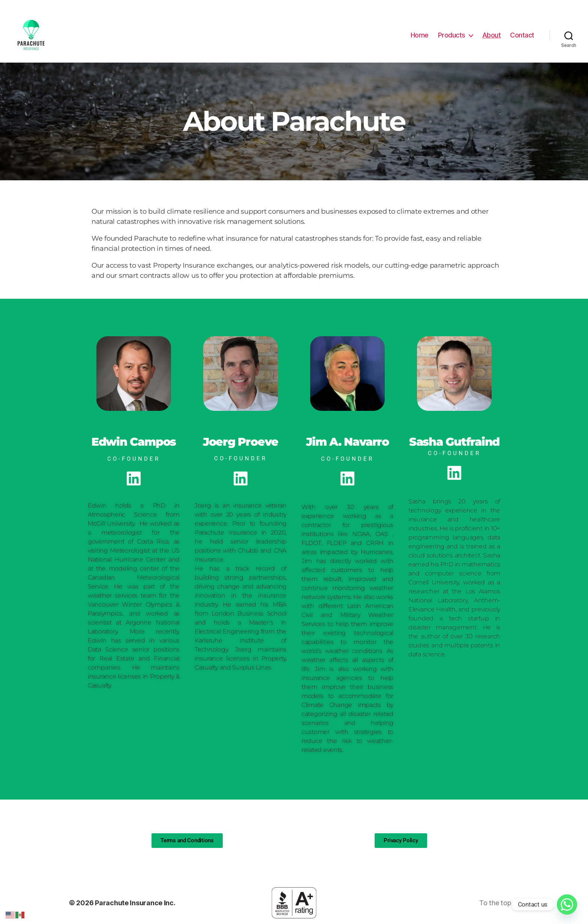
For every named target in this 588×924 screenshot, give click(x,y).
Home (420, 35)
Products (452, 35)
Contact (522, 35)
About (492, 35)
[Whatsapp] (567, 905)
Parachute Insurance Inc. (135, 903)
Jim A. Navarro (347, 442)
